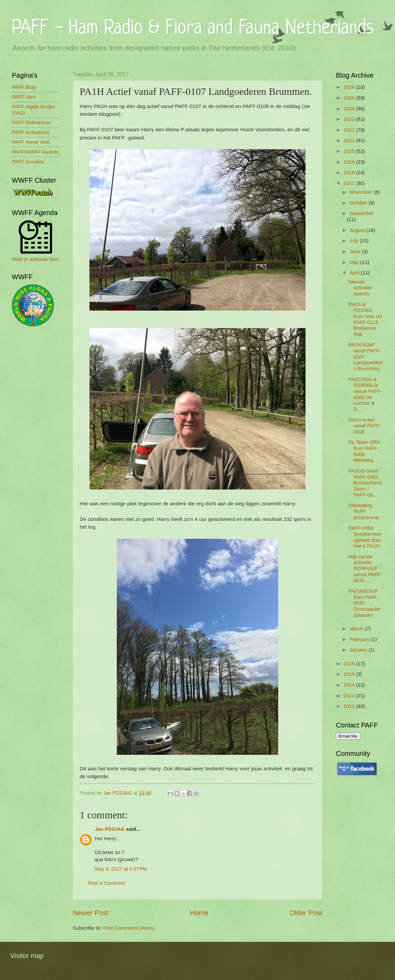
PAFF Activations (31, 132)
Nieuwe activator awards (360, 288)
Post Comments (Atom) (129, 928)
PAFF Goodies (28, 162)
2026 (350, 87)
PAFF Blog (24, 87)
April (355, 273)
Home (199, 913)
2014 (350, 685)
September (362, 213)
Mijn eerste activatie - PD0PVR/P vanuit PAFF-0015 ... (365, 569)
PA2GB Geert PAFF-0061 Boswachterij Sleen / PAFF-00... (365, 483)
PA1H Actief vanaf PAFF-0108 (365, 426)
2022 (350, 130)
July (354, 241)
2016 (350, 664)
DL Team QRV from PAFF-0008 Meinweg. (364, 451)
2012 (350, 706)
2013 (350, 696)
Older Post (306, 913)
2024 (350, 109)
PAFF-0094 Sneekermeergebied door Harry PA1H (365, 537)
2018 (350, 173)
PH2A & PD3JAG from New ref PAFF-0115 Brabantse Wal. (365, 319)
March (357, 629)
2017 (350, 183)
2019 (350, 162)
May (355, 262)
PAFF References (31, 123)
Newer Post (90, 913)
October (359, 203)
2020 (350, 151)
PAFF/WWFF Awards (35, 152)
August (358, 230)
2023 (350, 119)
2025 (350, 98)
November (362, 192)
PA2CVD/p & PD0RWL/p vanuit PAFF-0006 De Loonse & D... (365, 394)
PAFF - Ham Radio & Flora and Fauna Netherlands (193, 29)
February (360, 639)
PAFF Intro (24, 97)
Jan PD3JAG (110, 829)
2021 (350, 140)
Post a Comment (107, 883)
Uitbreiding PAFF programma (364, 511)
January (359, 650)
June (355, 251)
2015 (350, 674)
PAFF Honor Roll (30, 142)
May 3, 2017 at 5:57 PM (121, 869)
